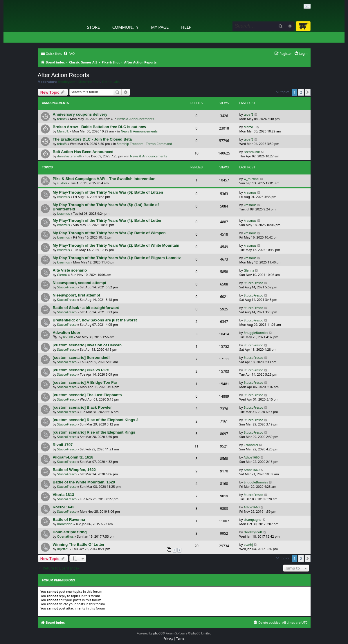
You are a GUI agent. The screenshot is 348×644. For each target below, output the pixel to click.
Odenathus (65, 536)
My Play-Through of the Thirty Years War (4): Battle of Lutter (107, 220)
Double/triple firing (70, 532)
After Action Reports (64, 75)
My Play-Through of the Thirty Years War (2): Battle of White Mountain (116, 245)
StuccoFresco (67, 287)
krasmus (64, 197)
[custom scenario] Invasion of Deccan (87, 345)
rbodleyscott (67, 82)
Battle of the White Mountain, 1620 (84, 482)
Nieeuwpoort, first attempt (76, 295)
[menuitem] (69, 54)
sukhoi (62, 183)
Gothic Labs (111, 82)
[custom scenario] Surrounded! (81, 358)
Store (94, 27)
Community (125, 27)
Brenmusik (252, 152)
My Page (160, 27)
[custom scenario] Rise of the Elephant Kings (94, 432)
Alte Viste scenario (70, 270)
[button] (308, 92)
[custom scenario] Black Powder (82, 407)
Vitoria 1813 (64, 495)
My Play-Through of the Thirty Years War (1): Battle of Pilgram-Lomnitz (117, 258)
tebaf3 (62, 119)
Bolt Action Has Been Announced (83, 152)
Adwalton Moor (67, 333)
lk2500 (68, 337)
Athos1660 (252, 457)
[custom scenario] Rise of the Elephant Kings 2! (96, 420)
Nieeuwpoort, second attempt (80, 283)
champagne (253, 520)
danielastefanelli (70, 156)
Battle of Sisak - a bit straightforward (86, 308)
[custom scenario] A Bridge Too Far (85, 382)
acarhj (248, 544)
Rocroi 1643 (64, 507)
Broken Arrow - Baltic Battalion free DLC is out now (100, 127)
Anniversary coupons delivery (80, 114)
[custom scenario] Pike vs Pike (81, 370)
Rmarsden (65, 524)
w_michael (252, 179)
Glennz (62, 275)
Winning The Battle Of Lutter (79, 544)
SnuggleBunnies (256, 333)
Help (186, 27)
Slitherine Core (89, 82)
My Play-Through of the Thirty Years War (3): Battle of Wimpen (109, 233)
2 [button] (301, 92)
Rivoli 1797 (63, 445)
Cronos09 (251, 445)
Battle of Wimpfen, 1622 (74, 470)
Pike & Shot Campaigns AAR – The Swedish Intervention (104, 179)
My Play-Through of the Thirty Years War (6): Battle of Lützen (108, 192)
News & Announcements (136, 119)
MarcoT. (63, 131)
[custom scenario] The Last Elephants (87, 395)
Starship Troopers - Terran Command (144, 144)
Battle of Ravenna (69, 520)
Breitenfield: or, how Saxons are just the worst (95, 320)
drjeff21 (63, 549)
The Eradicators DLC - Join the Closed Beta (92, 139)
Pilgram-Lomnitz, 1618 (73, 457)
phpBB (158, 633)
